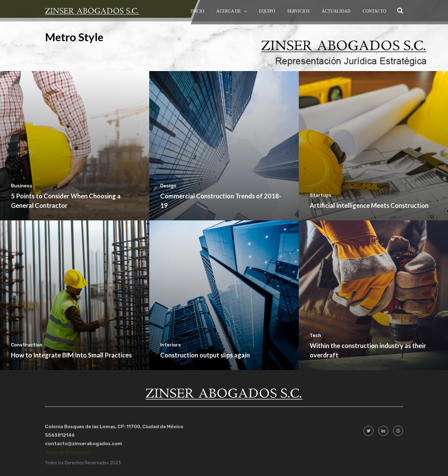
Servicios (298, 11)
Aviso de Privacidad (68, 452)
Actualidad (336, 11)
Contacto (374, 11)
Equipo (267, 11)
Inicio (198, 11)
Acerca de (229, 11)
